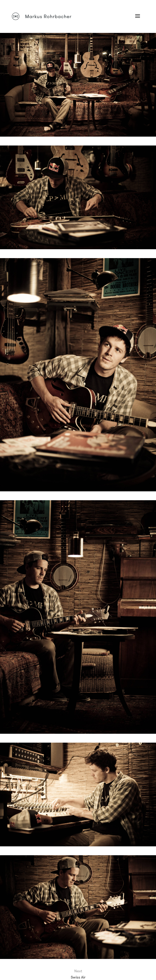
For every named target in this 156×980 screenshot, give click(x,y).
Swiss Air (78, 977)
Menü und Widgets (138, 22)
